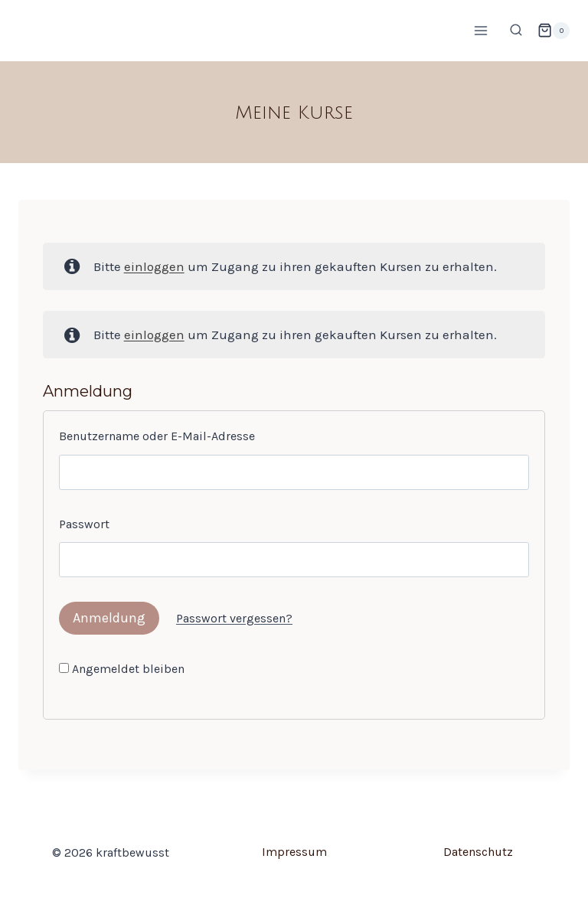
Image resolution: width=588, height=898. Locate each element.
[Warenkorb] (554, 31)
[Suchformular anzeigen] (516, 31)
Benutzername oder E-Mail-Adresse (157, 436)
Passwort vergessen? (234, 618)
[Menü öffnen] (480, 30)
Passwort (84, 524)
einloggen (154, 266)
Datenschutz (478, 852)
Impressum (294, 852)
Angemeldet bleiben (122, 669)
